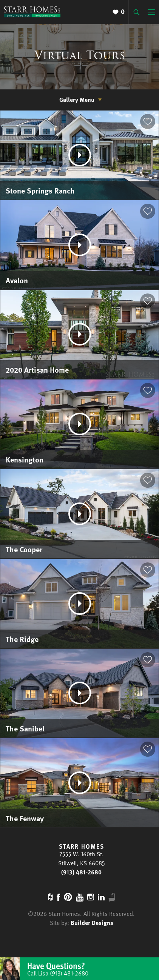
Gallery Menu (77, 100)
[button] (148, 121)
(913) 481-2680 (81, 872)
